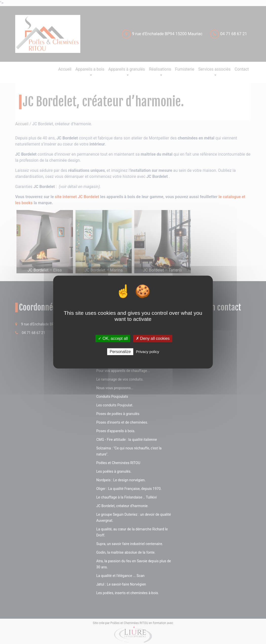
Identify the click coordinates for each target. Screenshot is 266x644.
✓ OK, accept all (113, 338)
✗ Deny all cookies (153, 338)
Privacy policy (148, 352)
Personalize (120, 352)
